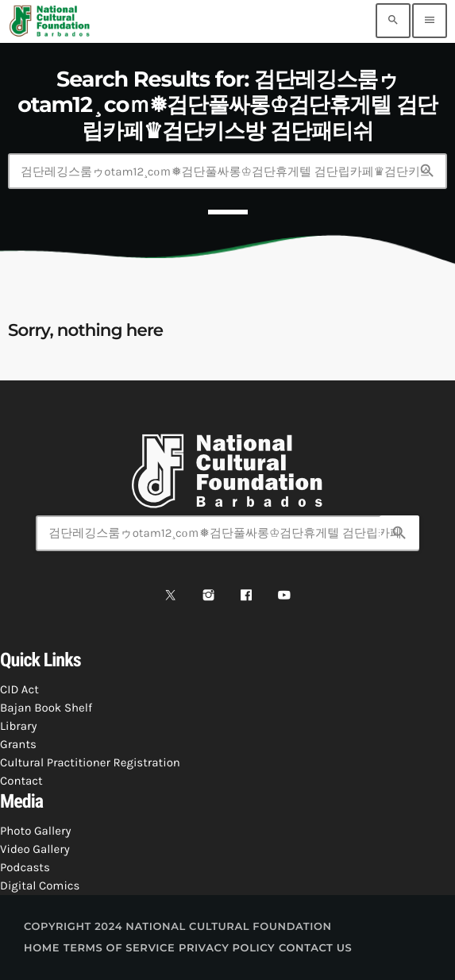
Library (18, 726)
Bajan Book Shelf (46, 708)
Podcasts (25, 867)
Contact (21, 781)
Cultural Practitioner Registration (90, 762)
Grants (18, 744)
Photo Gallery (35, 831)
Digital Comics (40, 885)
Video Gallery (35, 849)
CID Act (19, 689)
